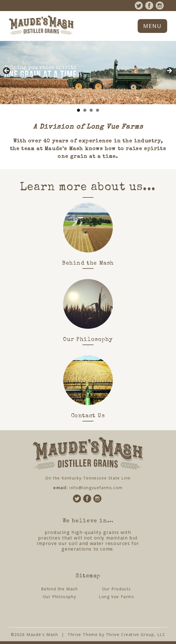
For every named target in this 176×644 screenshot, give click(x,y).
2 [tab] (85, 110)
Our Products (117, 589)
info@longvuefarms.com (96, 488)
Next (169, 71)
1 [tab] (78, 110)
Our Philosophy (59, 597)
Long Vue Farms (116, 597)
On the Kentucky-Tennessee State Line (88, 478)
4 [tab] (98, 110)
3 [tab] (91, 110)
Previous (7, 71)
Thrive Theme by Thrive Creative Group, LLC (116, 634)
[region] (88, 73)
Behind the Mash (60, 589)
